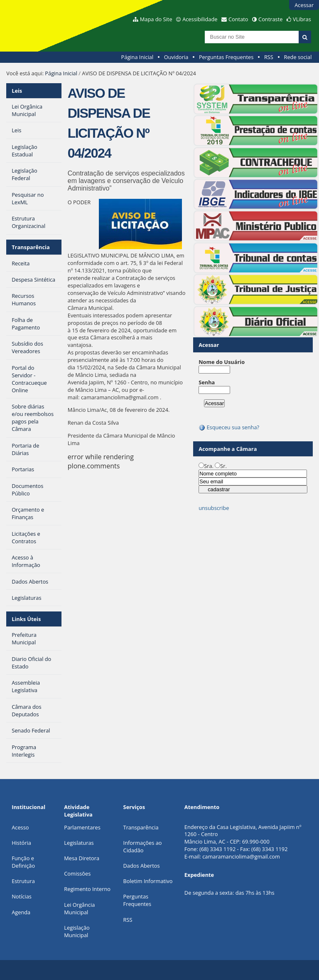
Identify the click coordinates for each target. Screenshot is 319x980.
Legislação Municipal (77, 931)
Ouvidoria (176, 57)
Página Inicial (137, 57)
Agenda (21, 912)
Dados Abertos (142, 866)
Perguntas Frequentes (226, 57)
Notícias (22, 896)
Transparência (31, 247)
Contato (238, 19)
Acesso (20, 827)
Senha (207, 382)
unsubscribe (214, 508)
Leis (17, 91)
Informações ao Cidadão (143, 846)
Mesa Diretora (82, 858)
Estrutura (23, 881)
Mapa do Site (156, 19)
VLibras (302, 19)
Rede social (298, 57)
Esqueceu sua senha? (229, 427)
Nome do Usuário (222, 362)
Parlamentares (82, 827)
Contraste (270, 19)
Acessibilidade (200, 19)
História (21, 843)
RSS (269, 57)
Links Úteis (26, 619)
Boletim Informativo (148, 881)
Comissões (77, 874)
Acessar (304, 5)
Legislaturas (79, 843)
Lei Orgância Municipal (79, 908)
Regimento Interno (87, 889)
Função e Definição (23, 862)
